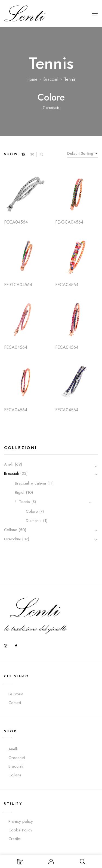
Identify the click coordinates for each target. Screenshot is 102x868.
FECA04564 (67, 285)
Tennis (24, 502)
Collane (11, 530)
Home (32, 79)
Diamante (34, 521)
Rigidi (20, 492)
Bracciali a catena (30, 483)
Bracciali (51, 79)
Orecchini (12, 539)
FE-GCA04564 (69, 222)
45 (41, 154)
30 (32, 154)
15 (23, 154)
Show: (12, 154)
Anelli (9, 464)
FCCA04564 (16, 222)
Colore (51, 97)
